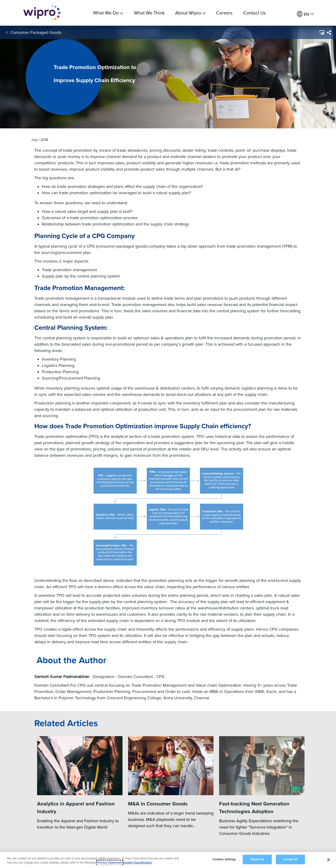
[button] (322, 32)
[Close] (329, 860)
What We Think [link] (149, 13)
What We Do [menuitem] (108, 13)
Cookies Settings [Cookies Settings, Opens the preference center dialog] (224, 860)
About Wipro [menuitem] (190, 13)
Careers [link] (224, 13)
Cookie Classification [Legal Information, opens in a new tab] (138, 863)
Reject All (257, 860)
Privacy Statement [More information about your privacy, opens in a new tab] (110, 863)
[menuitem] (305, 14)
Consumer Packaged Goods (36, 32)
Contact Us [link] (254, 13)
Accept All (290, 860)
